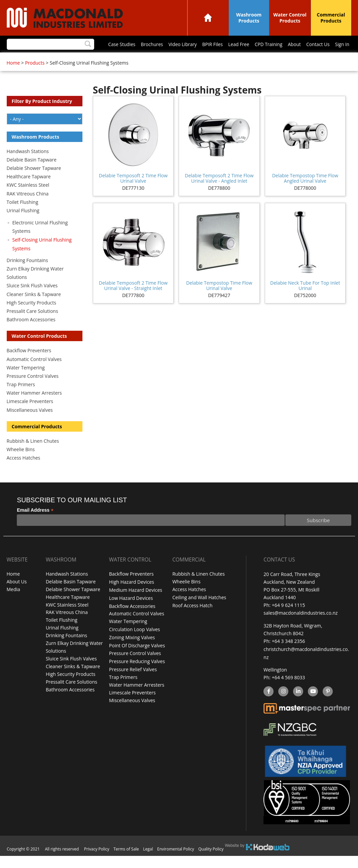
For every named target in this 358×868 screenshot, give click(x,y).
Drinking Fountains (27, 274)
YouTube (312, 704)
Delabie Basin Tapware (32, 173)
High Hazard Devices (132, 596)
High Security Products (32, 316)
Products (35, 77)
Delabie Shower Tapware (34, 182)
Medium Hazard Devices (136, 603)
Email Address (35, 524)
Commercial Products (331, 18)
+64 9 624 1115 (289, 619)
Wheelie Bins (21, 463)
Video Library (91, 59)
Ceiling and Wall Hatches (199, 611)
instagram (283, 704)
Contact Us (231, 59)
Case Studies (28, 59)
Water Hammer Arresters (34, 407)
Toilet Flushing (23, 216)
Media (13, 603)
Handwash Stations (28, 165)
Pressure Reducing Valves (137, 673)
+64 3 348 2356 (289, 655)
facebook (268, 704)
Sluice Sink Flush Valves (32, 299)
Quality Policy (211, 861)
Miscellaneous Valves (30, 424)
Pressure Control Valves (33, 390)
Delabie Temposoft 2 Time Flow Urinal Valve (133, 192)
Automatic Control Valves (34, 373)
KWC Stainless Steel (28, 199)
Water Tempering (26, 381)
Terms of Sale (126, 861)
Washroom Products (249, 18)
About (206, 59)
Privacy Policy (97, 861)
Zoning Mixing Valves (132, 650)
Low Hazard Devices (131, 611)
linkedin (298, 704)
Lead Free (149, 59)
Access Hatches (24, 472)
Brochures (59, 59)
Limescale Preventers (30, 415)
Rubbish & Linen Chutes (33, 455)
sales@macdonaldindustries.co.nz (300, 627)
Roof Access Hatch (192, 619)
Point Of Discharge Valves (137, 658)
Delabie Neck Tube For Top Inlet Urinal (305, 299)
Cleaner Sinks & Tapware (34, 308)
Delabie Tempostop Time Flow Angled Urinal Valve (305, 192)
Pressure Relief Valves (133, 681)
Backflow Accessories (132, 619)
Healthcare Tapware (29, 190)
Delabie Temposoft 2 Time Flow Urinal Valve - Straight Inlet (133, 299)
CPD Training (179, 59)
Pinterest (327, 704)
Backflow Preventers (29, 364)
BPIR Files (121, 59)
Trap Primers (21, 398)
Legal (148, 861)
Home (208, 18)
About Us (17, 596)
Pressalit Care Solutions (32, 325)
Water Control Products (290, 18)
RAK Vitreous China (28, 207)
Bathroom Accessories (31, 333)
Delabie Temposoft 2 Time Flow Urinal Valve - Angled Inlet (219, 192)
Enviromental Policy (176, 861)
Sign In (256, 59)
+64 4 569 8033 (289, 690)
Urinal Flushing (23, 224)
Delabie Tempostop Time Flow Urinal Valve (219, 299)
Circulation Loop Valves (134, 642)
